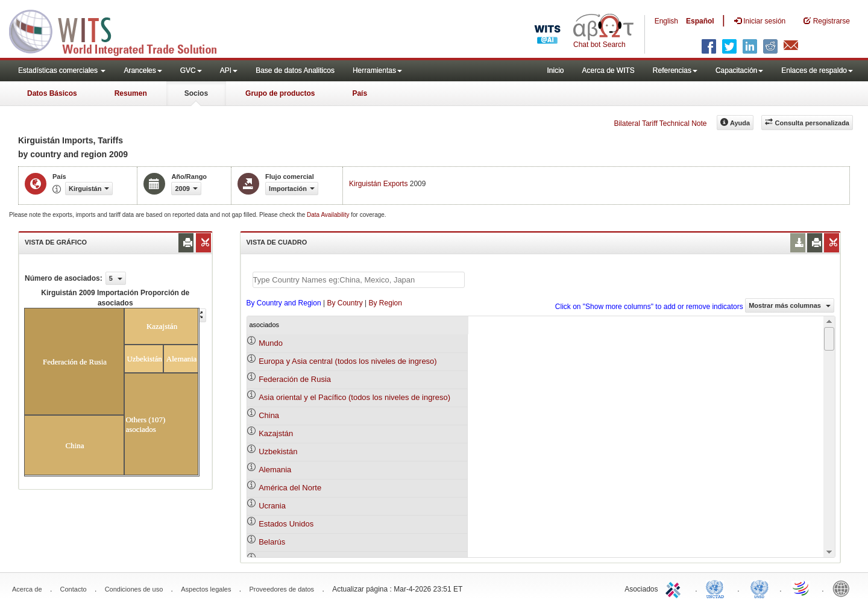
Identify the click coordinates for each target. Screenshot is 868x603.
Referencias (675, 70)
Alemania (275, 470)
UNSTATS (759, 588)
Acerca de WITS (608, 70)
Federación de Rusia (295, 379)
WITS (121, 30)
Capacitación (739, 70)
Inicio (555, 70)
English (666, 21)
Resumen (131, 93)
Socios (196, 93)
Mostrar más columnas (790, 305)
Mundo (271, 343)
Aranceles (143, 70)
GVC (191, 70)
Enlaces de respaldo (817, 70)
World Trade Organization (802, 588)
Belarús (272, 542)
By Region (385, 303)
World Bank (844, 588)
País (360, 93)
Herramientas (377, 70)
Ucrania (272, 506)
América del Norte (290, 488)
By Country (344, 303)
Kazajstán (276, 433)
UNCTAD (717, 588)
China (269, 415)
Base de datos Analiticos (295, 70)
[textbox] (359, 280)
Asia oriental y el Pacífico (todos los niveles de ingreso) (354, 397)
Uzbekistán (278, 451)
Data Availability (329, 215)
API (229, 70)
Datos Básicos (52, 93)
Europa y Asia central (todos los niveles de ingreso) (348, 361)
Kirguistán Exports (378, 184)
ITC (675, 588)
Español (700, 21)
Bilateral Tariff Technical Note (660, 123)
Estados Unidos (286, 524)
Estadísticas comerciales (62, 70)
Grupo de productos (280, 93)
